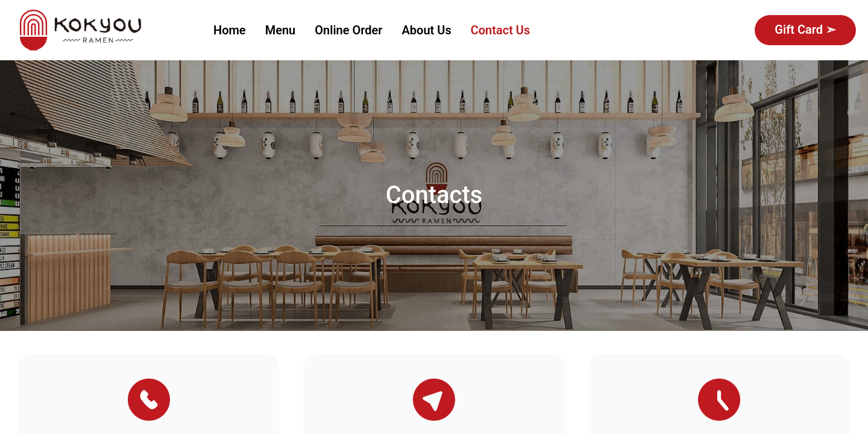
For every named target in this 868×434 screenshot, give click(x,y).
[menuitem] (230, 30)
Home (230, 30)
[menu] (469, 30)
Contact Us (501, 30)
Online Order (348, 30)
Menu (281, 30)
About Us (427, 30)
